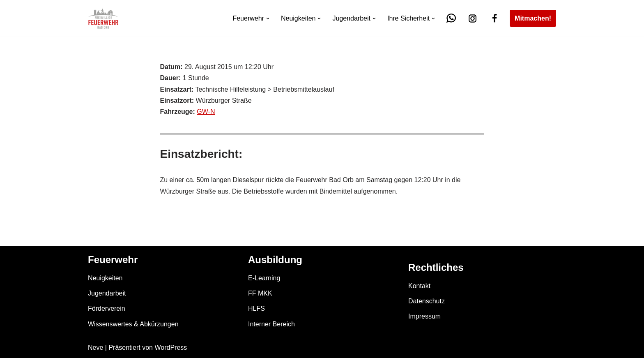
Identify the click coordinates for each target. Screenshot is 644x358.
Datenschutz (427, 301)
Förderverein (107, 308)
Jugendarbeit (107, 293)
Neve (95, 348)
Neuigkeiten (105, 278)
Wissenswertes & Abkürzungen (133, 324)
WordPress (171, 348)
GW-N (206, 112)
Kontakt (419, 286)
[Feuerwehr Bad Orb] (103, 18)
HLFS (256, 308)
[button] (268, 18)
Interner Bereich (271, 324)
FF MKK (260, 293)
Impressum (424, 316)
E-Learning (264, 278)
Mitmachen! (533, 18)
